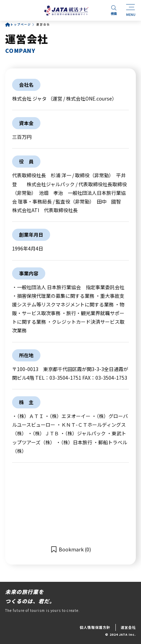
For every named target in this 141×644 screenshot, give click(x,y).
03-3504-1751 (65, 378)
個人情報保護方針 (95, 627)
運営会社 (128, 627)
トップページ (21, 24)
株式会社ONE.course (89, 98)
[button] (71, 549)
